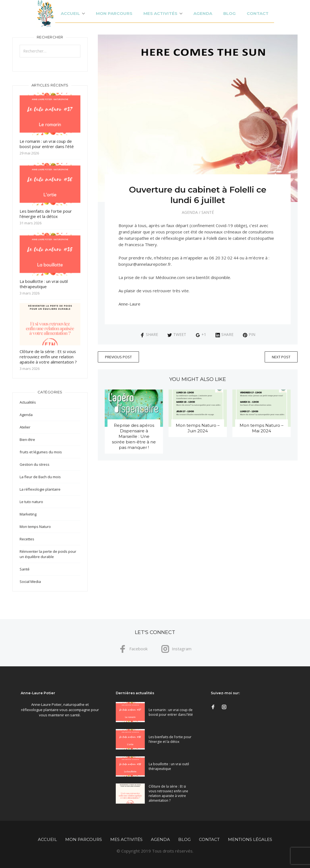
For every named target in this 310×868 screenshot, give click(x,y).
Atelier (25, 427)
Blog (229, 13)
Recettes (27, 539)
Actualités (28, 402)
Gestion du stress (35, 464)
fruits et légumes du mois (41, 452)
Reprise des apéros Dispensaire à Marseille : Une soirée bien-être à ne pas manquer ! (134, 436)
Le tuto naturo (31, 502)
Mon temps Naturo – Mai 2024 (262, 428)
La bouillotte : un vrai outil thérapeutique (44, 284)
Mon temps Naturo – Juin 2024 (198, 428)
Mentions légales (250, 839)
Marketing (28, 514)
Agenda (203, 13)
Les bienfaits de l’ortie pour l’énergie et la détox (46, 214)
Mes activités (160, 13)
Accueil (70, 13)
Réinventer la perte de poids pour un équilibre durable (48, 554)
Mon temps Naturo (35, 527)
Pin (249, 334)
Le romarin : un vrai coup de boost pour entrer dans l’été (47, 144)
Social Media (30, 582)
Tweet (177, 334)
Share (149, 334)
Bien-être (27, 440)
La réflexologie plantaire (40, 489)
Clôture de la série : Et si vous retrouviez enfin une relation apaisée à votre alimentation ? (48, 357)
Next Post (281, 357)
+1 (201, 334)
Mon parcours (114, 13)
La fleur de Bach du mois (40, 477)
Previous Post (118, 357)
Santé (208, 212)
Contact (258, 13)
